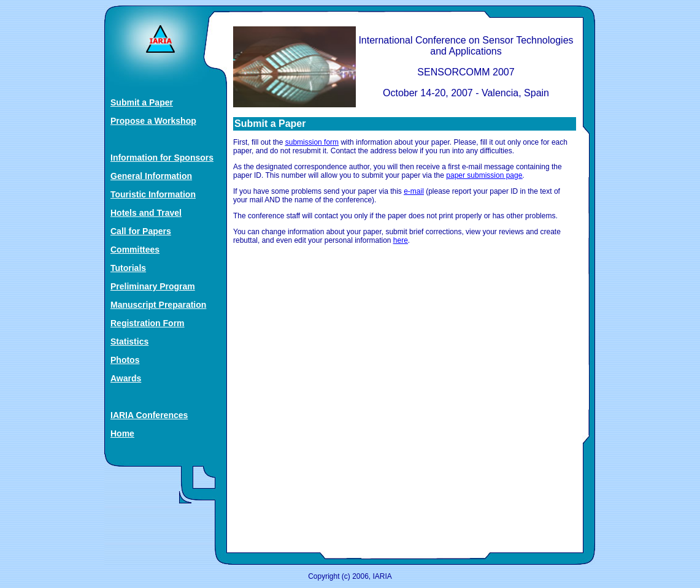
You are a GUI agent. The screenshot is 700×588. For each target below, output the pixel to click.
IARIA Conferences (149, 415)
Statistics (129, 342)
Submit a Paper (142, 102)
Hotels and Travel (146, 213)
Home (122, 433)
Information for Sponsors (162, 158)
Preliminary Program (153, 286)
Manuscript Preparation (158, 305)
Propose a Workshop (153, 121)
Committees (135, 250)
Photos (125, 360)
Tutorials (128, 268)
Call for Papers (141, 231)
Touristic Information (153, 194)
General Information (151, 176)
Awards (126, 378)
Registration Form (148, 323)
